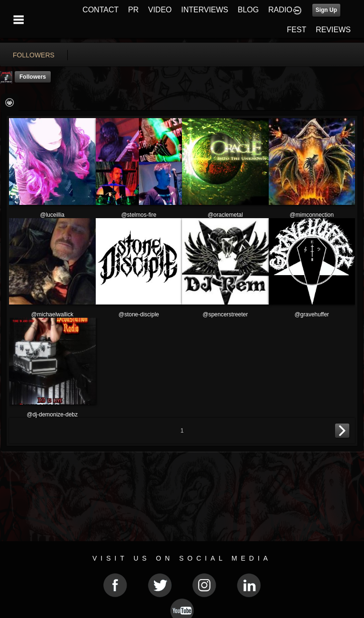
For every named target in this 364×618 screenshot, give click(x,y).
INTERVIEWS (205, 10)
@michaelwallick (52, 314)
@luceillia (52, 215)
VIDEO (160, 10)
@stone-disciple (139, 314)
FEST (296, 30)
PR (133, 10)
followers (34, 55)
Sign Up (326, 10)
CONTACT (100, 10)
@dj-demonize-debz (52, 415)
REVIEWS (333, 30)
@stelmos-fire (139, 215)
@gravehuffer (312, 314)
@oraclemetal (225, 215)
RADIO (280, 10)
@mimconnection (312, 215)
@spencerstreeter (225, 314)
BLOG (248, 10)
